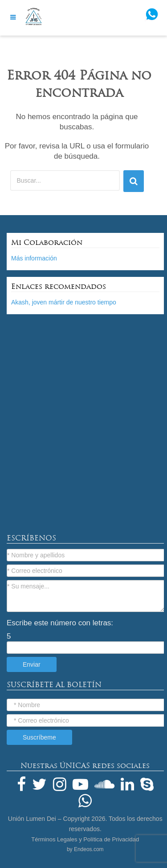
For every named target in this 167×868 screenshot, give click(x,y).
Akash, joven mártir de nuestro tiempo (64, 302)
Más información (34, 258)
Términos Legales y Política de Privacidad (85, 839)
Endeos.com (89, 849)
